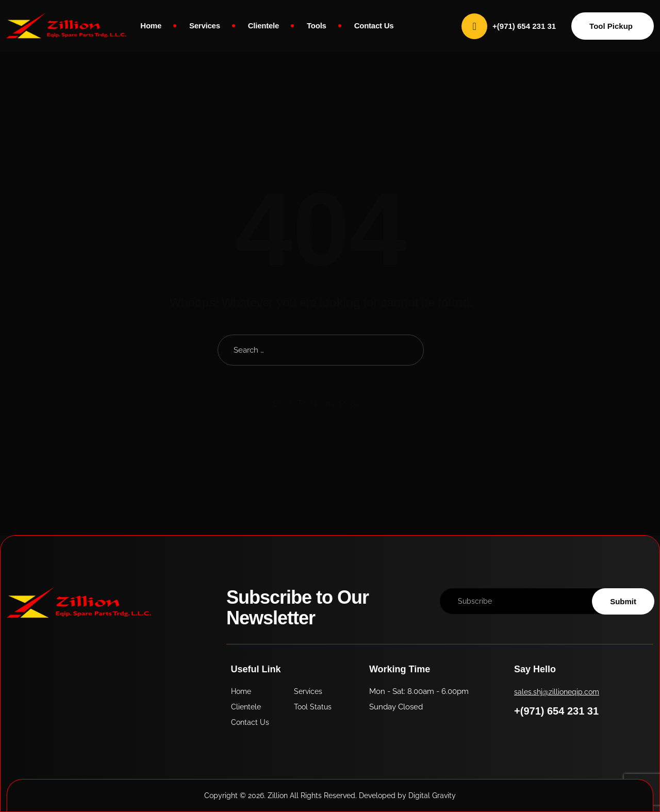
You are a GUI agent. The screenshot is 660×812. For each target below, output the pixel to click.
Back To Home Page (317, 403)
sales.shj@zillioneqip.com (557, 692)
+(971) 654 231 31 (556, 711)
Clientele (263, 26)
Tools (317, 26)
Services (205, 26)
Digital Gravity (432, 796)
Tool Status (313, 707)
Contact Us (374, 26)
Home (151, 26)
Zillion (278, 796)
